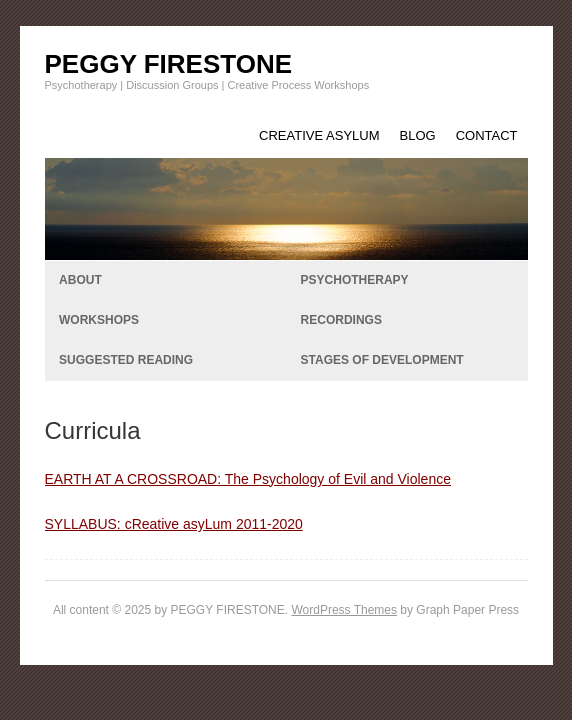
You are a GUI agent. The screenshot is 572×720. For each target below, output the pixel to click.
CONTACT (487, 135)
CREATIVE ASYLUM (319, 135)
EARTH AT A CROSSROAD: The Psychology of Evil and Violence (248, 479)
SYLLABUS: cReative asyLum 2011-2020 (174, 524)
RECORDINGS (341, 320)
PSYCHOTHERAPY (355, 280)
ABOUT (80, 280)
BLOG (418, 135)
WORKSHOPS (99, 320)
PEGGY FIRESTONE (169, 64)
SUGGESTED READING (126, 360)
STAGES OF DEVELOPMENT (382, 360)
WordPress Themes (344, 610)
